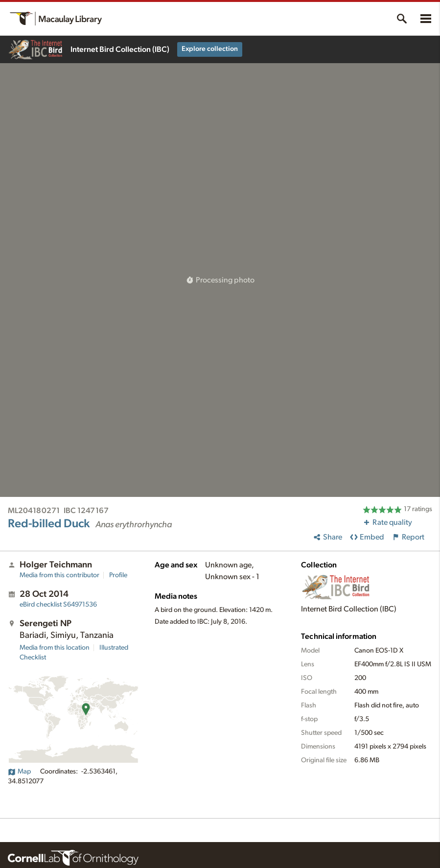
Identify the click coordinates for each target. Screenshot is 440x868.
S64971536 (58, 605)
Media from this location (55, 648)
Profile (118, 575)
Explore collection (210, 49)
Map (19, 772)
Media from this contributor (59, 575)
